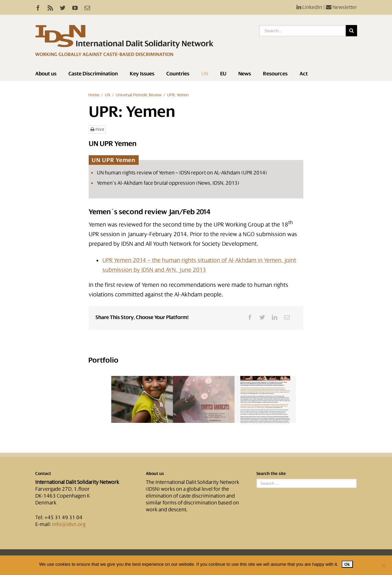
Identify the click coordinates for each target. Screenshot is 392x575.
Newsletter (342, 7)
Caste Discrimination (93, 74)
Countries (178, 74)
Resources (275, 74)
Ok (347, 564)
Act (304, 74)
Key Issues (142, 74)
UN (205, 74)
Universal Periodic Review (139, 95)
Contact (43, 474)
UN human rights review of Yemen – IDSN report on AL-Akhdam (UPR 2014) (182, 173)
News (245, 74)
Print (97, 130)
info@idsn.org (69, 524)
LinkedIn (309, 7)
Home (94, 95)
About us (46, 74)
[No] (383, 565)
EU (223, 74)
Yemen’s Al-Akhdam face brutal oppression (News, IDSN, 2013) (168, 183)
